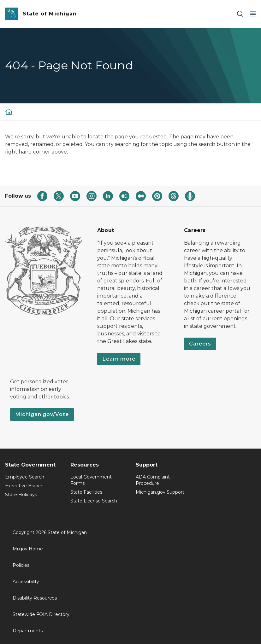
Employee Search (25, 477)
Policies (21, 565)
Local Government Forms (91, 480)
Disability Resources (35, 598)
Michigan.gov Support (160, 492)
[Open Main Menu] (253, 14)
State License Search (94, 501)
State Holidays (21, 495)
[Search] (240, 14)
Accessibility (26, 582)
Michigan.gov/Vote (42, 414)
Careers (200, 344)
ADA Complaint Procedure (153, 480)
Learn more (119, 359)
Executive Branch (24, 486)
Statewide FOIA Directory (41, 614)
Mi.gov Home (28, 549)
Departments (28, 631)
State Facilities (86, 492)
